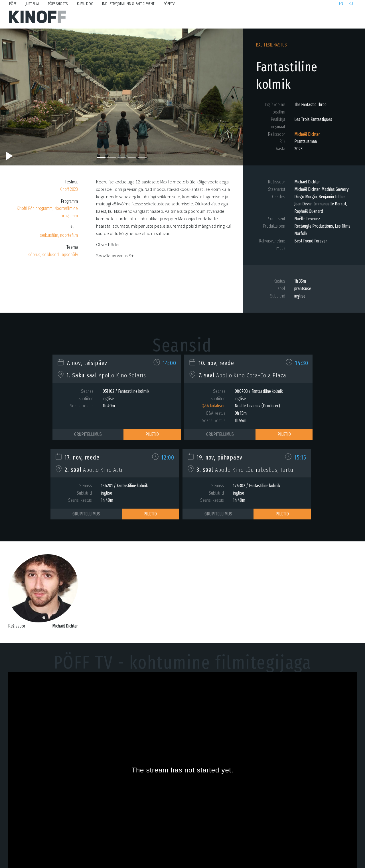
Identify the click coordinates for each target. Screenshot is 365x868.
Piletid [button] (152, 434)
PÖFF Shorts (58, 4)
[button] (18, 97)
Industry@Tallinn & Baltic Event (128, 4)
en (341, 4)
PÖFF (13, 4)
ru (351, 4)
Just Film (32, 4)
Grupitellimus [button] (88, 434)
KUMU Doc (85, 4)
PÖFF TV (169, 4)
